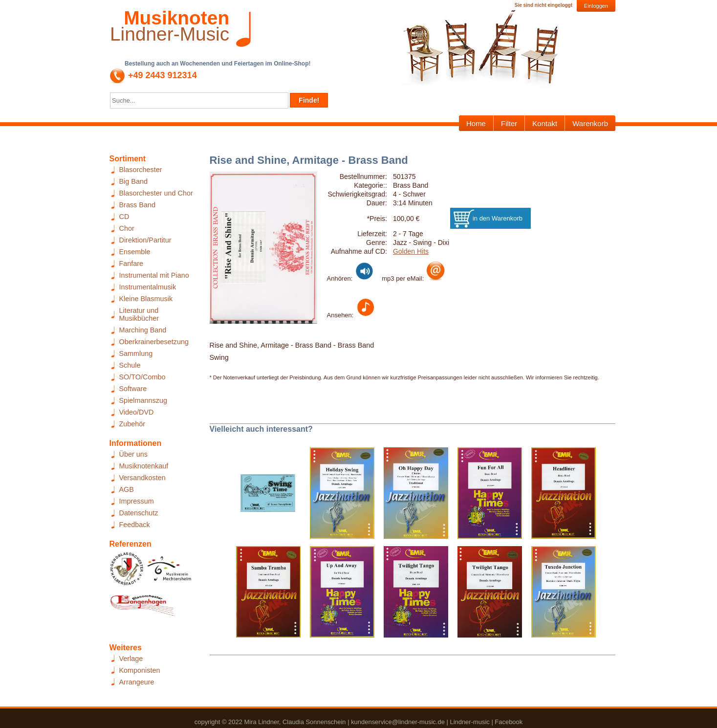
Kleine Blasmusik (146, 299)
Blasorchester (141, 170)
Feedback (135, 525)
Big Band (133, 181)
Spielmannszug (143, 400)
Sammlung (136, 353)
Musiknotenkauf (144, 466)
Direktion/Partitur (145, 240)
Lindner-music (469, 722)
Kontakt (545, 123)
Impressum (137, 501)
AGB (127, 489)
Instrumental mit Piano (154, 275)
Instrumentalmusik (148, 287)
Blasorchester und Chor (156, 193)
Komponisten (140, 670)
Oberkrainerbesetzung (154, 342)
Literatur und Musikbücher (139, 314)
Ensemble (135, 252)
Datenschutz (139, 513)
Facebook (509, 722)
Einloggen (596, 6)
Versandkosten (142, 478)
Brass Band (137, 205)
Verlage (131, 659)
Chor (127, 228)
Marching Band (143, 330)
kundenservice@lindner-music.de (398, 722)
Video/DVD (137, 412)
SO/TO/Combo (142, 377)
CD (124, 217)
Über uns (133, 454)
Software (133, 389)
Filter (509, 123)
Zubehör (132, 424)
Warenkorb (590, 123)
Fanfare (131, 264)
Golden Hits (411, 251)
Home (476, 123)
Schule (130, 365)
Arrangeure (137, 682)
